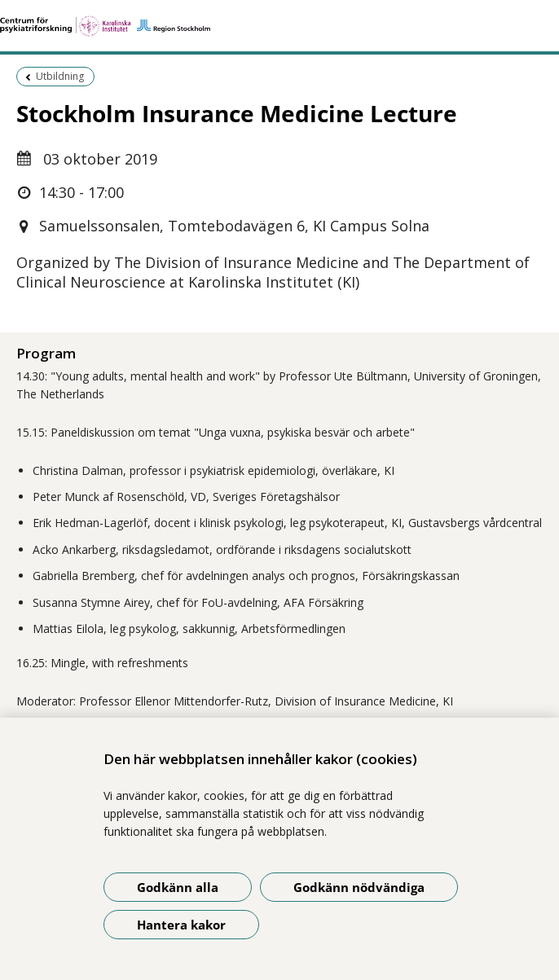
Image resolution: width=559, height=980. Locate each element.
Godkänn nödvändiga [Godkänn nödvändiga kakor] (359, 887)
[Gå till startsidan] (279, 26)
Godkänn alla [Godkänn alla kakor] (178, 887)
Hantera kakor (181, 925)
